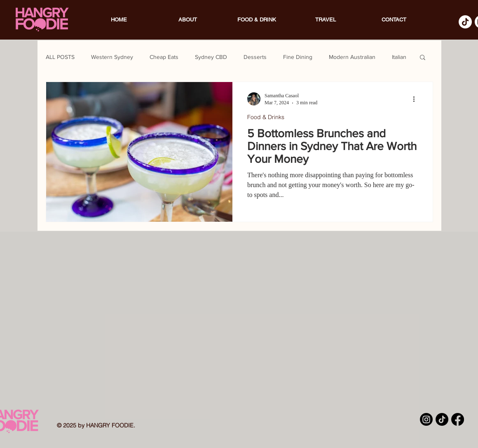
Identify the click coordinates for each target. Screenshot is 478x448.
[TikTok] (465, 22)
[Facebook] (458, 419)
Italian (399, 57)
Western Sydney (112, 57)
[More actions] (417, 99)
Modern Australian (352, 57)
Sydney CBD (211, 57)
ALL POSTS (60, 57)
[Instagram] (426, 419)
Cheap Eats (164, 57)
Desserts (255, 57)
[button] (423, 58)
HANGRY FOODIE (110, 425)
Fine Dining (298, 57)
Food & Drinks (266, 117)
